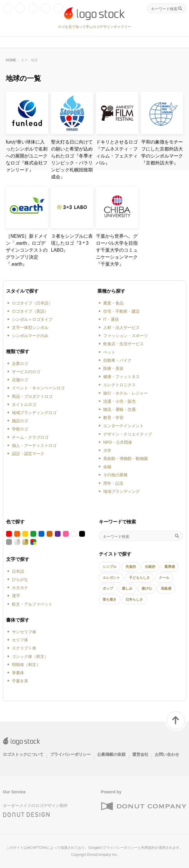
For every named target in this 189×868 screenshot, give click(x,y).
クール (164, 578)
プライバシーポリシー (70, 754)
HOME (11, 60)
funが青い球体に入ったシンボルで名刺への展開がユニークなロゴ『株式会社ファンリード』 (27, 156)
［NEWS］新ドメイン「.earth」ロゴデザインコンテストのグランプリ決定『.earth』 (27, 250)
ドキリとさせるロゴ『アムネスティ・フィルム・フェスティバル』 (117, 152)
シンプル (110, 567)
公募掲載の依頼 (111, 754)
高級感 (166, 588)
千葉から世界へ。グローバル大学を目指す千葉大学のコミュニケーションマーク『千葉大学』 (117, 250)
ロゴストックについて (23, 754)
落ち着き (110, 599)
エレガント (111, 578)
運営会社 (140, 754)
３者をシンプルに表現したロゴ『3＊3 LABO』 (72, 243)
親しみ (127, 588)
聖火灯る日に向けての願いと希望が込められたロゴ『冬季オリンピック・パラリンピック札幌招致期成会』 (72, 159)
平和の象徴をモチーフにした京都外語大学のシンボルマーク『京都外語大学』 (162, 152)
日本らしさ (134, 599)
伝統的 (150, 567)
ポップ (108, 588)
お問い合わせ (167, 754)
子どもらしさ (139, 578)
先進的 (131, 567)
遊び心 (147, 588)
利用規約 (148, 848)
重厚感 (170, 567)
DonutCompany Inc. (102, 855)
